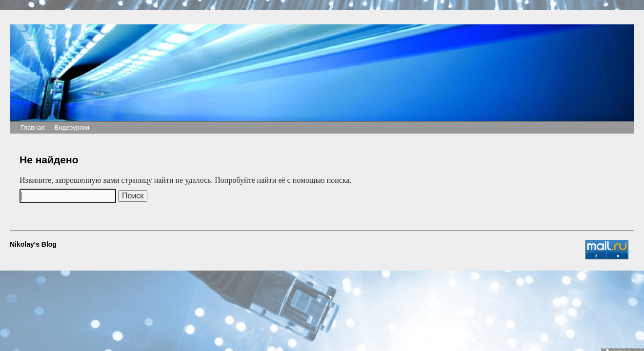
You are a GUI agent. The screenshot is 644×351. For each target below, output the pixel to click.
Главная (32, 127)
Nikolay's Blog (33, 244)
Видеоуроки (72, 127)
